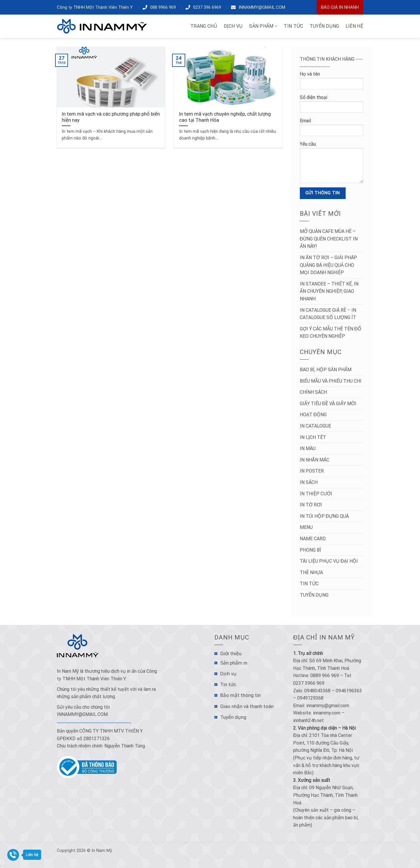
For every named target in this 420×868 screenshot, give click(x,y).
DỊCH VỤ (233, 26)
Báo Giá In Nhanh (340, 7)
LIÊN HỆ (354, 26)
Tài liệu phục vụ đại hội (329, 561)
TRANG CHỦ (204, 26)
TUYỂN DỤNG (324, 26)
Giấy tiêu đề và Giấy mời (328, 404)
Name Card (313, 539)
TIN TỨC (293, 26)
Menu (306, 527)
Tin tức (309, 584)
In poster (312, 471)
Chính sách (313, 392)
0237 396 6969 (207, 7)
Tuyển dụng (314, 595)
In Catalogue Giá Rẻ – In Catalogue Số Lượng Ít (328, 314)
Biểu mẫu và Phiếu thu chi (331, 381)
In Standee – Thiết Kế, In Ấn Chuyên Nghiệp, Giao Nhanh (329, 291)
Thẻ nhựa (311, 572)
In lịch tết (313, 437)
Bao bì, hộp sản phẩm (326, 370)
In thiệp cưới (316, 494)
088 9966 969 (163, 7)
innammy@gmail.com (262, 7)
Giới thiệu (231, 653)
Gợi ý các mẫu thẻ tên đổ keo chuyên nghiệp (331, 333)
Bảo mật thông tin (240, 695)
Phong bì (310, 550)
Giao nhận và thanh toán (247, 706)
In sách (309, 482)
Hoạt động (313, 415)
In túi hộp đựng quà (324, 516)
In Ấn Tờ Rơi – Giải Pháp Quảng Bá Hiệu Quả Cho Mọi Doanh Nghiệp (328, 265)
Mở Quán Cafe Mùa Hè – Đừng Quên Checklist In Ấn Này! (329, 239)
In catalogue (315, 426)
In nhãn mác (315, 460)
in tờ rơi (311, 505)
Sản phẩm (263, 26)
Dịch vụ (228, 674)
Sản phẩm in (234, 663)
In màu (308, 448)
